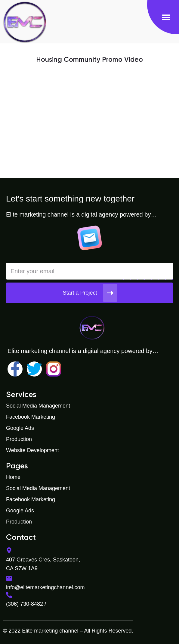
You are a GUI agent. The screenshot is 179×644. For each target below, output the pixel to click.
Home (13, 477)
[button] (166, 17)
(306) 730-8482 (25, 604)
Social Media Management (38, 406)
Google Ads (20, 428)
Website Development (32, 450)
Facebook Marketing (31, 417)
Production (19, 439)
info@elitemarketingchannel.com (45, 587)
